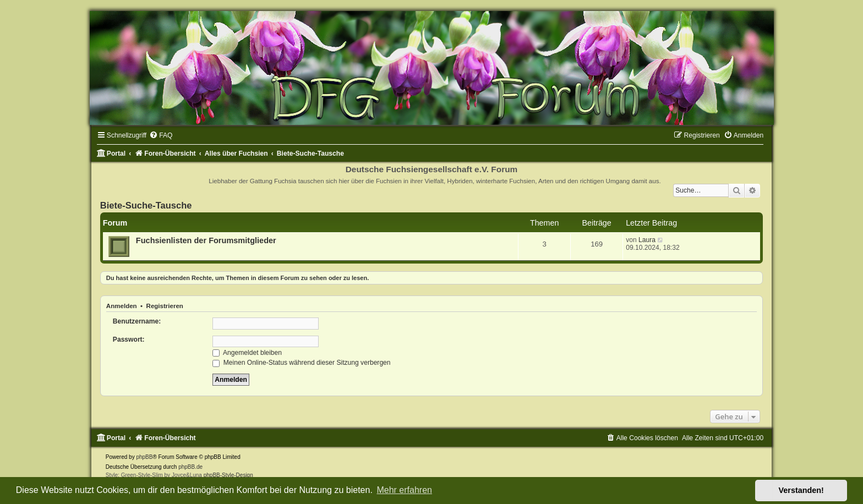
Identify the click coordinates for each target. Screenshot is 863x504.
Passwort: (129, 339)
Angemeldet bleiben (247, 353)
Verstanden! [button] (801, 490)
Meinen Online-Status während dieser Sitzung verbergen (301, 363)
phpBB (144, 457)
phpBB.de (190, 467)
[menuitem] (161, 135)
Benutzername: (137, 321)
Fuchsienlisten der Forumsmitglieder (206, 240)
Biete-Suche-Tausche (146, 205)
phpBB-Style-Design (228, 475)
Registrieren (165, 306)
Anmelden (122, 306)
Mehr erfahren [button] (404, 490)
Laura (647, 240)
